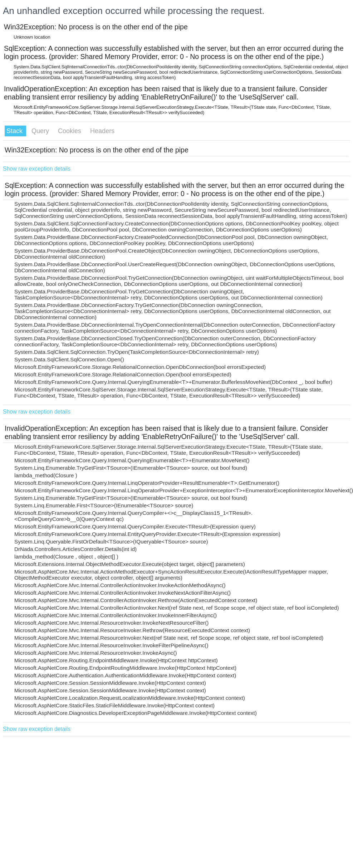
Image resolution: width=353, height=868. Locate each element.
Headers (102, 131)
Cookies (70, 131)
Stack (15, 131)
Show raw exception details (37, 169)
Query (41, 131)
